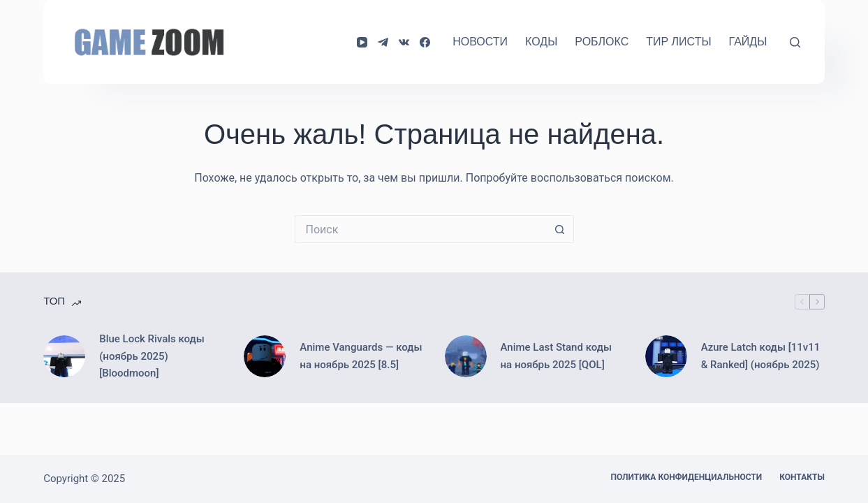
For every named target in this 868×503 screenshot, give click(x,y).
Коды (541, 42)
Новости (480, 42)
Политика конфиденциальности (687, 477)
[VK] (404, 42)
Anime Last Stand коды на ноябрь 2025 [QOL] (557, 356)
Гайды (748, 42)
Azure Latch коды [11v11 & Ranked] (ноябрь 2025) (761, 356)
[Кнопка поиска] (560, 229)
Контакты (802, 477)
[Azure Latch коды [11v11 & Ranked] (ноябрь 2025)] (666, 356)
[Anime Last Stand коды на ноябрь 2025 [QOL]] (466, 356)
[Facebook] (425, 42)
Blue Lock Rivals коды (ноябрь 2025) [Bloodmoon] (152, 356)
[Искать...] (420, 229)
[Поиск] (795, 42)
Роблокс (602, 42)
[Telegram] (383, 42)
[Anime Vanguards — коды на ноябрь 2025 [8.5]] (265, 356)
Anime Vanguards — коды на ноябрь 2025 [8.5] (361, 356)
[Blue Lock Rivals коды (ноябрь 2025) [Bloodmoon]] (64, 356)
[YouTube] (362, 42)
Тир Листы (678, 42)
